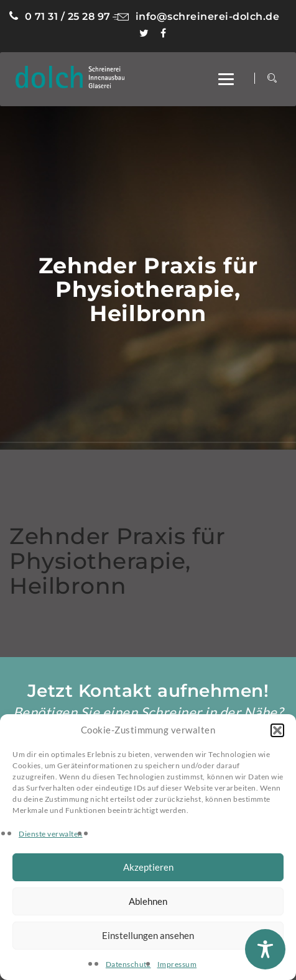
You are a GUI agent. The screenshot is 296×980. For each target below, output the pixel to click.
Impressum (177, 964)
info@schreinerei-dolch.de (196, 16)
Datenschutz (128, 964)
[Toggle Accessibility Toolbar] (265, 949)
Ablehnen (148, 901)
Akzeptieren (148, 867)
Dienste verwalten (51, 834)
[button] (277, 730)
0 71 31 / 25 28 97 (60, 16)
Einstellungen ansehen (148, 935)
